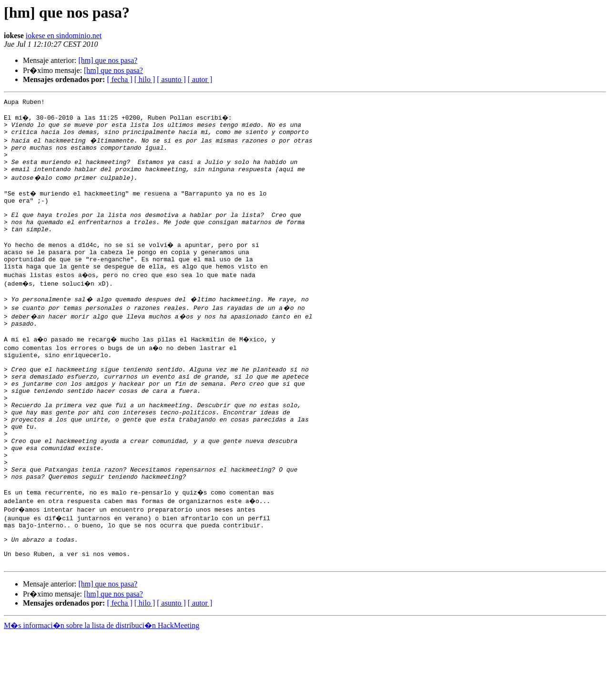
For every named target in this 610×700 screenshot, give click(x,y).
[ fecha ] (119, 79)
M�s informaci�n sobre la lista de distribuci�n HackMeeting (102, 691)
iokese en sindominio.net (64, 36)
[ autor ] (200, 79)
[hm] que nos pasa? (108, 60)
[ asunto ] (171, 79)
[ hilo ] (145, 79)
